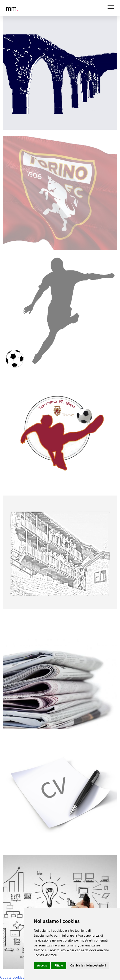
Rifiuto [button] (59, 965)
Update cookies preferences (22, 977)
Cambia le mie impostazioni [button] (88, 965)
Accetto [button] (42, 965)
